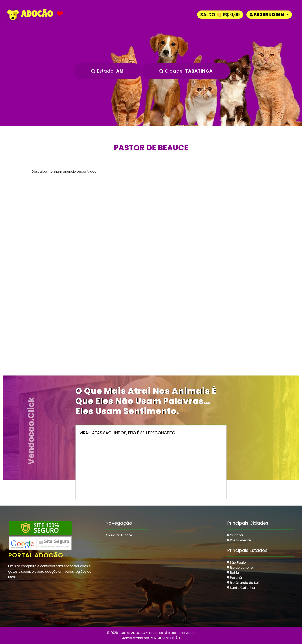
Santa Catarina (241, 588)
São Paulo (236, 563)
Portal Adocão (36, 555)
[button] (269, 15)
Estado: (107, 71)
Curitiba (235, 535)
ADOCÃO (30, 15)
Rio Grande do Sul (243, 583)
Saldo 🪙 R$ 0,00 (220, 15)
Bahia (233, 573)
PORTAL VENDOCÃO (165, 638)
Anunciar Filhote (119, 535)
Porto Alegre (239, 540)
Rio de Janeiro (240, 568)
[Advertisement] (151, 220)
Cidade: (186, 71)
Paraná (234, 578)
